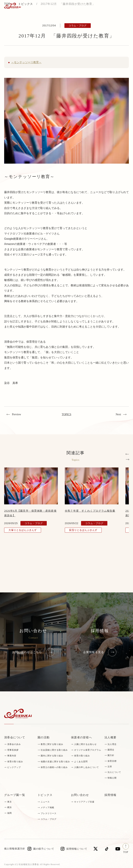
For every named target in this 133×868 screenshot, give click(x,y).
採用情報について (77, 849)
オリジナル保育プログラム (88, 750)
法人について (114, 772)
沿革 (110, 767)
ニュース (45, 802)
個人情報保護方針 (15, 849)
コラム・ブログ (49, 819)
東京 (10, 802)
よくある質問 (81, 762)
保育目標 (112, 761)
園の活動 (44, 737)
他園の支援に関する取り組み (55, 762)
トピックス (45, 795)
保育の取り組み (15, 762)
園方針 (111, 755)
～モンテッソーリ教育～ (26, 62)
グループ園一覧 (15, 795)
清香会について (15, 737)
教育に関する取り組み (52, 744)
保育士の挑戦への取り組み (54, 767)
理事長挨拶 (13, 750)
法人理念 (112, 744)
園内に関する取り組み (52, 756)
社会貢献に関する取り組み (54, 750)
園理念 (111, 750)
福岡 (10, 813)
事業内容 (12, 756)
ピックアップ (14, 767)
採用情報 (110, 795)
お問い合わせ (80, 795)
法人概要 (110, 737)
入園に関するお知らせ (85, 744)
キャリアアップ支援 (84, 802)
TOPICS (67, 414)
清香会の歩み (14, 744)
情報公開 (112, 778)
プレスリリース (49, 813)
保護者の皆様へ (81, 737)
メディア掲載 (47, 808)
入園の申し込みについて (87, 767)
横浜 (10, 807)
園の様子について (44, 849)
